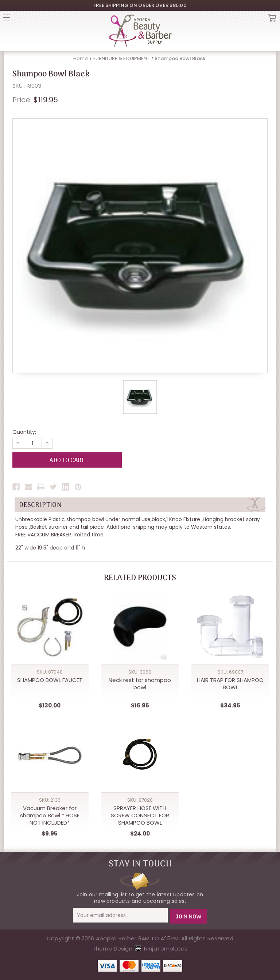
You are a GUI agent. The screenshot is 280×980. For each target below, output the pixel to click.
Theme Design (112, 947)
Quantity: (24, 432)
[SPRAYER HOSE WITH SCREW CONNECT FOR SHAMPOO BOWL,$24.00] (140, 755)
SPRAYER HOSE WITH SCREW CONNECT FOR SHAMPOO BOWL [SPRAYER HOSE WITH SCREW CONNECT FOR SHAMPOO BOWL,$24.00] (140, 816)
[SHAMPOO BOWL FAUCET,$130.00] (50, 627)
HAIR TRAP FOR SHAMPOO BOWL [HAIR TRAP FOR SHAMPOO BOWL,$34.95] (230, 684)
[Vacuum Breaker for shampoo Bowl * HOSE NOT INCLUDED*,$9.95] (50, 755)
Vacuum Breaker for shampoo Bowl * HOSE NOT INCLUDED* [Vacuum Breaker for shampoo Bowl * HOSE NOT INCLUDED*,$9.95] (50, 816)
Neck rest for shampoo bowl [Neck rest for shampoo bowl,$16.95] (140, 684)
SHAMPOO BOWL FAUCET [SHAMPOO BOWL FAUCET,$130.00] (50, 680)
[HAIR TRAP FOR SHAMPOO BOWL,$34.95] (230, 627)
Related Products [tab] (140, 578)
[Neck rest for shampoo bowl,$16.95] (140, 627)
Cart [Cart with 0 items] (272, 20)
